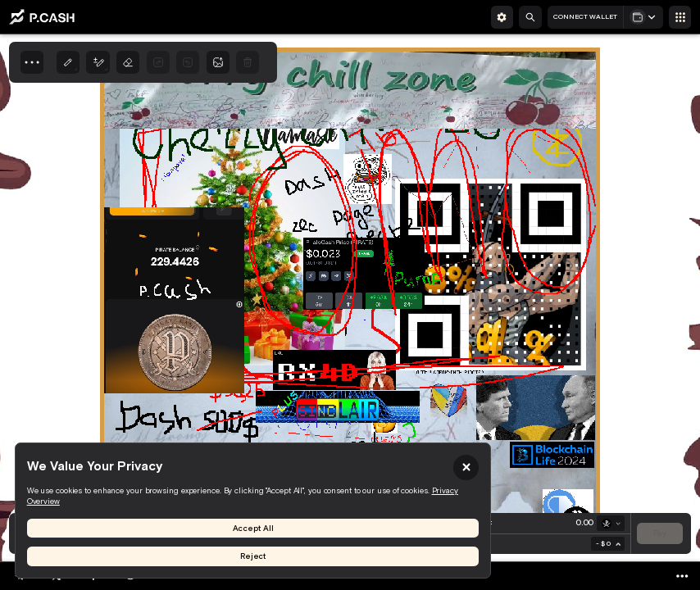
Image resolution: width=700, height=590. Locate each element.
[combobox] (608, 544)
